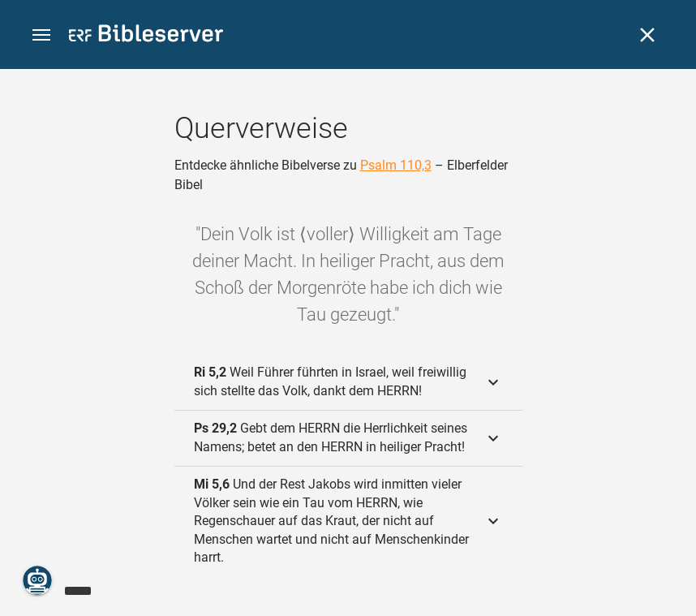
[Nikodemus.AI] (37, 580)
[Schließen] (647, 35)
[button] (41, 35)
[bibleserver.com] (146, 36)
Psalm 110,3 (396, 165)
